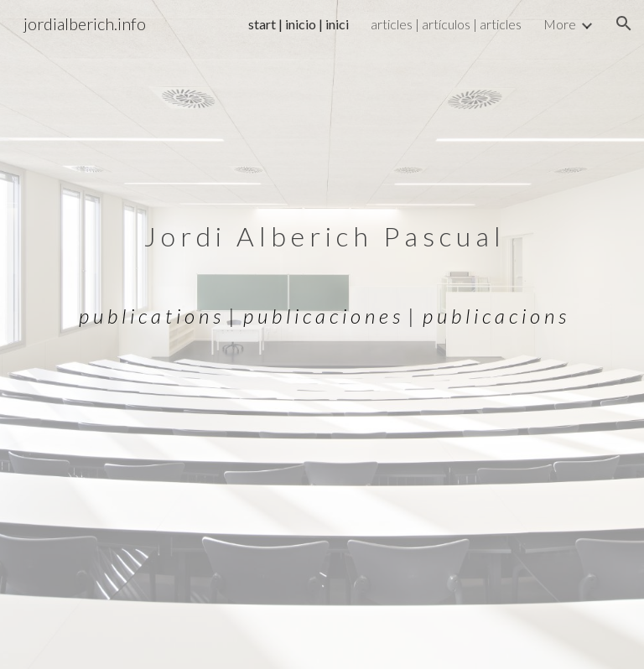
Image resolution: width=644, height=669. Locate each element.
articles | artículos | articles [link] (446, 24)
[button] (624, 23)
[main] (322, 334)
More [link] (560, 24)
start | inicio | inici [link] (299, 24)
